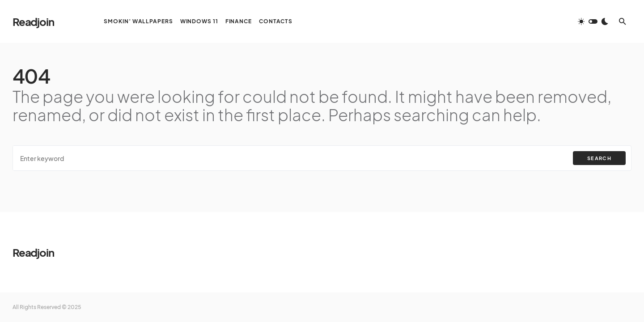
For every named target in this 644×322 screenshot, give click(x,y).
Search (599, 158)
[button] (593, 21)
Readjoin (33, 21)
